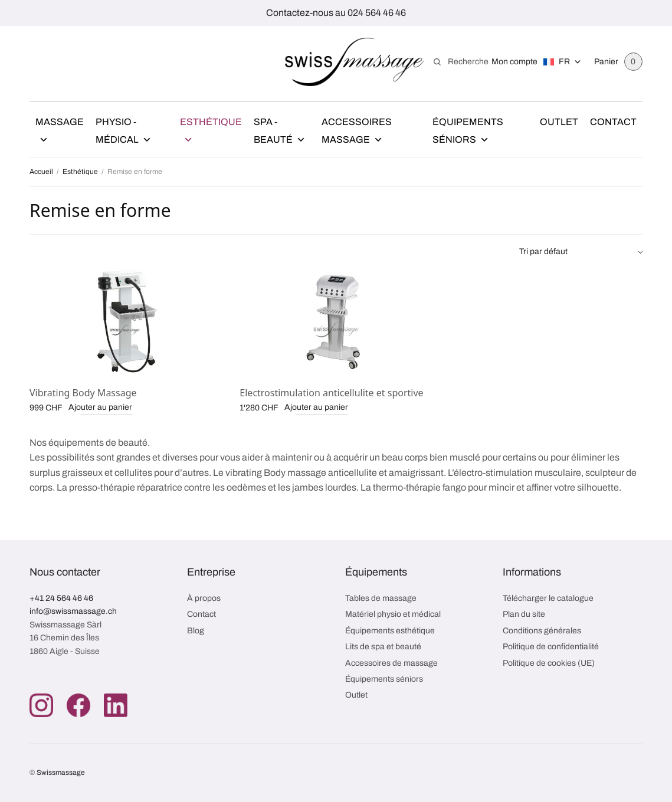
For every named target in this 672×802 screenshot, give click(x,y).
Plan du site (524, 614)
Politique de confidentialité (551, 647)
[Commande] (581, 252)
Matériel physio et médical (393, 614)
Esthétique (211, 133)
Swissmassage (61, 773)
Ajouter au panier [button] (100, 407)
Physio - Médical (124, 133)
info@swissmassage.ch (73, 611)
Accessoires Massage (357, 133)
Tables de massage (381, 598)
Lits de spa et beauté (383, 647)
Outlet (559, 122)
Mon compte (514, 62)
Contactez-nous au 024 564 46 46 (336, 13)
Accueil (41, 172)
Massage (60, 133)
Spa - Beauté (280, 133)
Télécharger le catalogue (548, 598)
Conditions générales (542, 631)
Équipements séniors (384, 679)
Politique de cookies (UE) (549, 663)
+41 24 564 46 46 (61, 598)
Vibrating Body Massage (83, 393)
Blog (196, 631)
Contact (613, 122)
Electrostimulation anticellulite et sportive (331, 393)
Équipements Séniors (468, 133)
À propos (204, 598)
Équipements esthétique (390, 631)
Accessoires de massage (391, 663)
